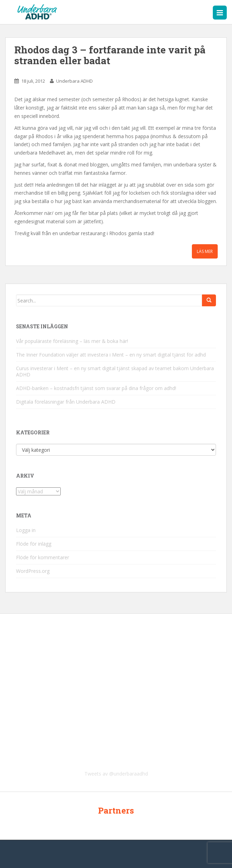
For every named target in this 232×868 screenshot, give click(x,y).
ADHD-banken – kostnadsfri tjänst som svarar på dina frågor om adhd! (96, 388)
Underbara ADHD (74, 81)
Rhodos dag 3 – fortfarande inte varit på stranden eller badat (110, 55)
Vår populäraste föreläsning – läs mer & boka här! (72, 341)
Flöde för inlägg (34, 544)
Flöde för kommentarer (43, 557)
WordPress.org (33, 571)
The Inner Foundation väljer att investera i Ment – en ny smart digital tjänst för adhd (111, 355)
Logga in (26, 530)
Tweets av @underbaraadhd (116, 774)
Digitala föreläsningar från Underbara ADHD (66, 402)
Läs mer (205, 251)
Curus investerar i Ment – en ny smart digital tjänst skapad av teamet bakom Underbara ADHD (115, 371)
